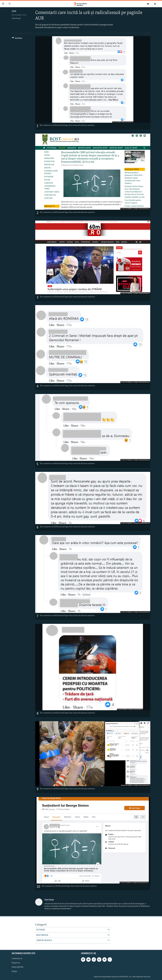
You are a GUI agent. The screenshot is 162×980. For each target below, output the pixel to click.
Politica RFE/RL (18, 967)
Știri (14, 11)
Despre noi (16, 963)
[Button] (17, 39)
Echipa (14, 971)
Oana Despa (16, 18)
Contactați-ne (17, 959)
